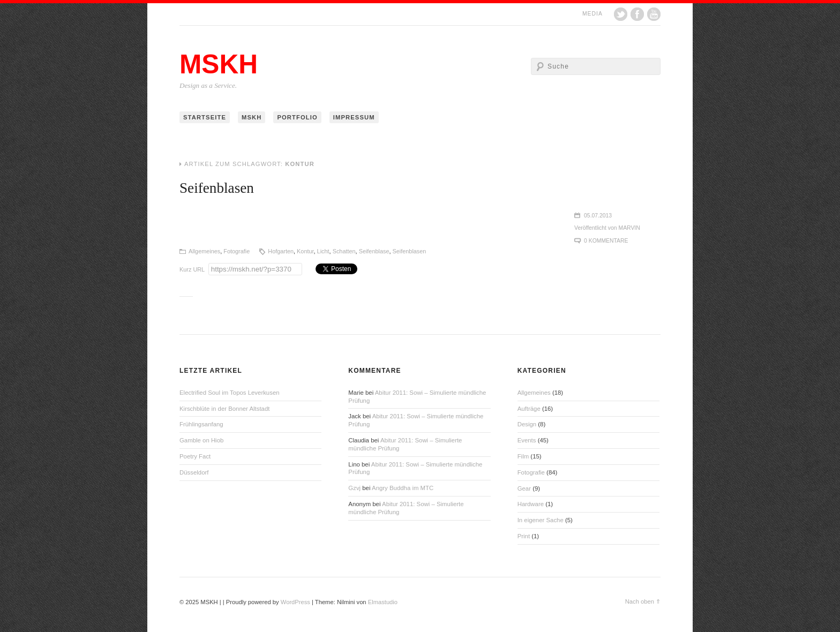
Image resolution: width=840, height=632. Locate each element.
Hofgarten (281, 251)
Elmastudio (383, 602)
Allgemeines (204, 251)
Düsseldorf (194, 472)
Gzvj (354, 488)
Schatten (344, 251)
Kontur (305, 251)
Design (527, 424)
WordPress (295, 602)
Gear (524, 488)
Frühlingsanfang (201, 424)
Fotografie (237, 251)
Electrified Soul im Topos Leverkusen (230, 393)
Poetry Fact (195, 456)
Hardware (531, 504)
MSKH (219, 64)
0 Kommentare (606, 241)
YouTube (654, 14)
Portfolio (297, 117)
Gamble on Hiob (201, 440)
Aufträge (529, 409)
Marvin (629, 228)
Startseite (205, 117)
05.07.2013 (598, 216)
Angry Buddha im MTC (403, 488)
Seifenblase (374, 251)
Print (524, 536)
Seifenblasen (217, 188)
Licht (323, 251)
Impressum (354, 117)
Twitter (621, 14)
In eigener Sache (541, 520)
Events (527, 440)
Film (523, 456)
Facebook (637, 14)
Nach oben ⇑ (643, 601)
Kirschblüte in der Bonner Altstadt (224, 409)
